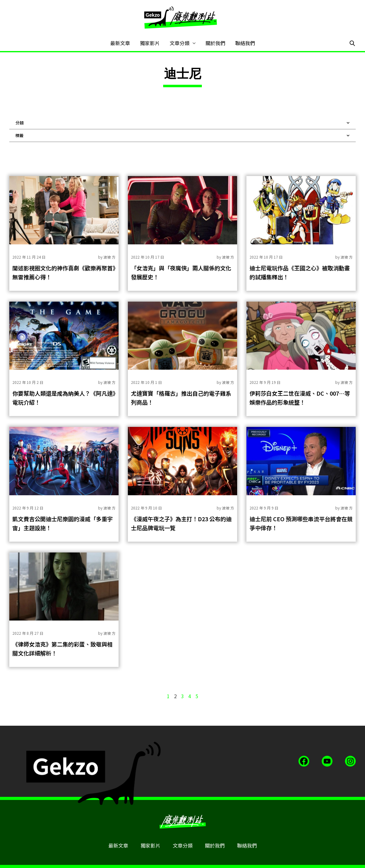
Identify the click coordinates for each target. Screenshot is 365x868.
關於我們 (215, 43)
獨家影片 (150, 43)
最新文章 (120, 43)
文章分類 (180, 43)
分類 (182, 123)
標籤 (182, 135)
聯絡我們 (245, 43)
